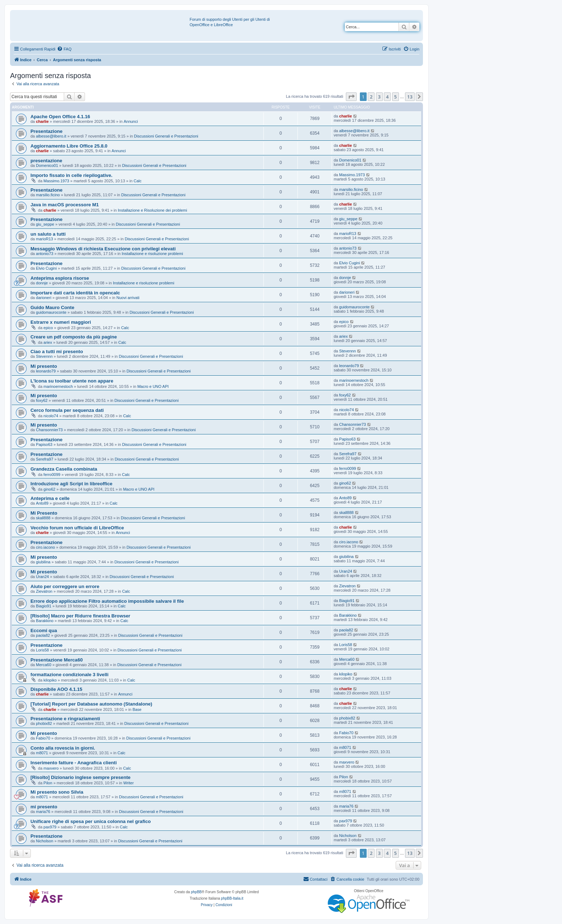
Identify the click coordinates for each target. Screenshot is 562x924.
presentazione (46, 161)
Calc (138, 181)
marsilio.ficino (48, 195)
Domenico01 (47, 165)
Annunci (131, 121)
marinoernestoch (58, 386)
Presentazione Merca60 (57, 660)
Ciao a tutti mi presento (57, 352)
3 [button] (379, 97)
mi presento (44, 807)
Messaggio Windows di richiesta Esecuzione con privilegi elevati (103, 249)
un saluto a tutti (48, 234)
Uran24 (42, 577)
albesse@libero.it (51, 136)
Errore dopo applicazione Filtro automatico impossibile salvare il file (107, 601)
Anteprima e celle (50, 498)
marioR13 (44, 239)
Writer (128, 783)
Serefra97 (44, 459)
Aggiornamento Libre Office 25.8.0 (69, 146)
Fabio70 (43, 738)
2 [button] (371, 97)
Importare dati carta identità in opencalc (75, 293)
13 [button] (410, 97)
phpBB (196, 892)
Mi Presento (44, 513)
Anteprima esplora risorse (60, 278)
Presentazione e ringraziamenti (65, 719)
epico (48, 328)
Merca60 (44, 665)
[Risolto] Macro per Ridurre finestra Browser (80, 616)
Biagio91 (44, 606)
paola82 (43, 635)
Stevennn (44, 356)
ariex (48, 342)
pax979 (50, 827)
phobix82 (44, 723)
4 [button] (387, 97)
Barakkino (45, 621)
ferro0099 (52, 475)
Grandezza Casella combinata (64, 469)
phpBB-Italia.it (232, 898)
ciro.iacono (45, 547)
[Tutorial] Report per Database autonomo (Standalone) (91, 704)
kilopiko (50, 680)
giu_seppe (45, 224)
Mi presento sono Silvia (57, 792)
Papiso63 (44, 444)
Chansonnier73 (49, 430)
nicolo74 (51, 416)
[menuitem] (64, 49)
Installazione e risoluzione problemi (152, 254)
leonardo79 (46, 371)
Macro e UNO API (153, 386)
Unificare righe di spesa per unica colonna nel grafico (91, 821)
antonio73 (44, 254)
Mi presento (44, 366)
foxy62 (42, 400)
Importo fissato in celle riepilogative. (72, 175)
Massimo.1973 (56, 181)
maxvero (51, 768)
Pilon (48, 783)
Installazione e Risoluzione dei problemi (153, 210)
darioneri (44, 298)
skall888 (43, 518)
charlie (42, 121)
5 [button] (396, 97)
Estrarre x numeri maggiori (61, 322)
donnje (42, 283)
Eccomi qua (44, 631)
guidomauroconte (51, 312)
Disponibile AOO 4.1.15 (56, 689)
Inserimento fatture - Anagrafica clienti (74, 763)
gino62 (49, 489)
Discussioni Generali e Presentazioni (166, 136)
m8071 (42, 753)
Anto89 (42, 503)
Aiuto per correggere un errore (65, 586)
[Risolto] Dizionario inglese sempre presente (80, 777)
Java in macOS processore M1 (65, 205)
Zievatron (44, 591)
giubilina (43, 562)
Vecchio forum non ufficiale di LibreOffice (77, 528)
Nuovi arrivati (128, 298)
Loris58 (42, 650)
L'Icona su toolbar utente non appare (72, 381)
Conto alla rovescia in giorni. (63, 748)
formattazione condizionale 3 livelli (70, 675)
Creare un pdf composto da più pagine (74, 337)
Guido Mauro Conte (52, 307)
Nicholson (44, 841)
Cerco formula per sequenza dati (67, 410)
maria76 (43, 812)
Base (137, 709)
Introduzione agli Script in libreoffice (72, 484)
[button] (351, 97)
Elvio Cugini (46, 268)
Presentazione (46, 131)
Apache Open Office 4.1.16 (60, 117)
